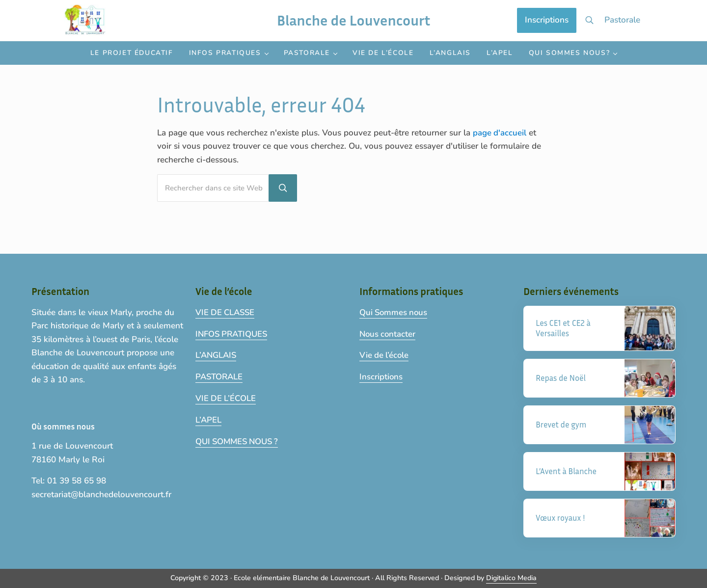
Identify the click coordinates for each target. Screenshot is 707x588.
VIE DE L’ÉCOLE (226, 397)
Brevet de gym (562, 425)
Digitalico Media (512, 578)
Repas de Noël (561, 378)
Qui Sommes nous (394, 312)
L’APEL (209, 418)
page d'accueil (500, 144)
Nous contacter (388, 333)
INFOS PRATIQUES (233, 333)
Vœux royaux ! (561, 518)
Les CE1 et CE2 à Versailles (564, 328)
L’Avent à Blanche (567, 471)
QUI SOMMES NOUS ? (239, 440)
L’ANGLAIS (217, 355)
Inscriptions (381, 376)
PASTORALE (220, 376)
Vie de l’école (385, 355)
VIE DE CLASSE (226, 312)
